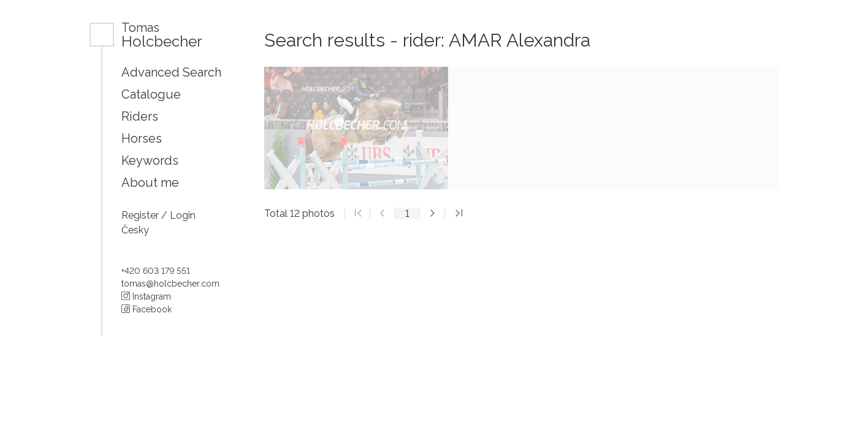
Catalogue (151, 94)
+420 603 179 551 (156, 271)
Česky (135, 230)
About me (150, 183)
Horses (142, 138)
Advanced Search (171, 72)
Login (183, 215)
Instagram (146, 296)
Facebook (147, 309)
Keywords (150, 160)
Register (141, 215)
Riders (140, 116)
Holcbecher (162, 35)
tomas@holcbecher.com (170, 284)
